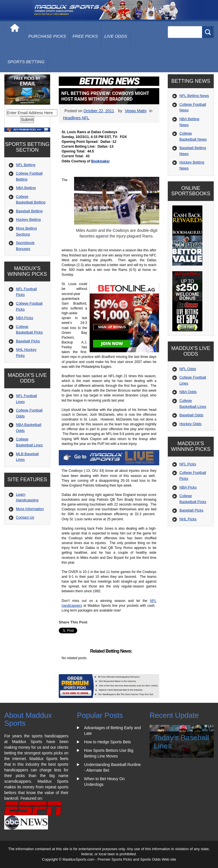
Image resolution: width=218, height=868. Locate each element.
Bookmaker (100, 161)
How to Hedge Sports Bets (107, 742)
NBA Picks (25, 318)
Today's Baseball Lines (181, 742)
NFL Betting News (194, 96)
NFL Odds (188, 369)
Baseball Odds (191, 415)
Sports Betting (26, 62)
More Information (30, 509)
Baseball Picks (28, 341)
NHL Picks (188, 519)
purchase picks (47, 36)
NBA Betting (26, 188)
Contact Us (25, 517)
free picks (85, 36)
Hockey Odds (190, 424)
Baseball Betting (29, 211)
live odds (116, 36)
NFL (85, 118)
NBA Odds (188, 392)
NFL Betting (26, 165)
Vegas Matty (136, 111)
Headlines (72, 118)
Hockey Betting (28, 219)
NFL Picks (188, 464)
